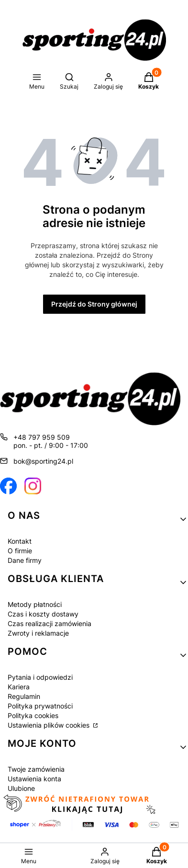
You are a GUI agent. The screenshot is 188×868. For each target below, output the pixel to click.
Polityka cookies (33, 715)
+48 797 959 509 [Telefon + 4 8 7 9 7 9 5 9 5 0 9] (42, 437)
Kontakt (20, 541)
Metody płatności (35, 604)
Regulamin (24, 696)
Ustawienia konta (34, 779)
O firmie (20, 551)
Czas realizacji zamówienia (50, 623)
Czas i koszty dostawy (43, 614)
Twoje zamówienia (36, 769)
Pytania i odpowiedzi (40, 677)
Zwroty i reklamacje (38, 633)
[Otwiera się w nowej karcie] (8, 486)
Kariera (19, 687)
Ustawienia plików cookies (50, 725)
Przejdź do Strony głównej (94, 304)
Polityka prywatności (40, 706)
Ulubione (21, 788)
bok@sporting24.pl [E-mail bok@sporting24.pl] (43, 461)
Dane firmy (25, 560)
